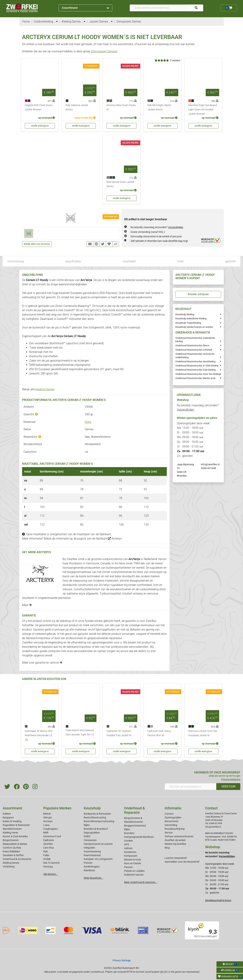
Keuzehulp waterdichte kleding (191, 318)
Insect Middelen (11, 851)
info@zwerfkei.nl (210, 464)
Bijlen (87, 825)
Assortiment (85, 8)
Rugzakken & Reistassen (16, 825)
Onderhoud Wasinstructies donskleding (195, 361)
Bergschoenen (11, 840)
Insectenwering (92, 851)
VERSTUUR (228, 786)
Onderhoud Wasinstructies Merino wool (195, 378)
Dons (88, 422)
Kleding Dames (45, 389)
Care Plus (49, 848)
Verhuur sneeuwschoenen (179, 836)
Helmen (128, 848)
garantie (230, 261)
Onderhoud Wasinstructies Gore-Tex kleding (198, 374)
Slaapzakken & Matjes (15, 844)
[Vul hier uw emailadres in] (191, 787)
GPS (127, 844)
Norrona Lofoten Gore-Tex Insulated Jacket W (203, 733)
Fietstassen (90, 840)
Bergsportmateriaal (135, 826)
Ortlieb (47, 859)
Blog (167, 848)
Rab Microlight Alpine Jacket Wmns (159, 107)
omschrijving (16, 261)
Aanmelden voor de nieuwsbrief (182, 862)
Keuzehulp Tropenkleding (188, 323)
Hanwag (48, 867)
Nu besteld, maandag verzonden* (157, 227)
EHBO (87, 836)
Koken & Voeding (12, 821)
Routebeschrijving (175, 829)
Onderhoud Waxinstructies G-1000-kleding (197, 366)
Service (169, 833)
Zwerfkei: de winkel (175, 840)
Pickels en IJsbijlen (134, 871)
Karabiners (130, 852)
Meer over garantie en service (42, 663)
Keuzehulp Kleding (185, 314)
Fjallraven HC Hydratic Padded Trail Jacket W (119, 733)
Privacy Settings (122, 960)
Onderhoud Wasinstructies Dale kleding (195, 370)
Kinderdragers (92, 867)
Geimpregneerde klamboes (139, 837)
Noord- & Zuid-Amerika (15, 836)
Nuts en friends (133, 863)
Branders (129, 833)
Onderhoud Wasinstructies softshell (194, 350)
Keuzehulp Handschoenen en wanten (194, 327)
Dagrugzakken (92, 833)
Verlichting (9, 867)
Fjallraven (49, 840)
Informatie (173, 808)
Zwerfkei (48, 844)
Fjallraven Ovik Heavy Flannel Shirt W (159, 733)
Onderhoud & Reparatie (135, 810)
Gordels (128, 841)
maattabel (129, 261)
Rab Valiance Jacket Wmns (77, 107)
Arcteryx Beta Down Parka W (121, 107)
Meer (27, 605)
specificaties (73, 261)
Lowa (46, 825)
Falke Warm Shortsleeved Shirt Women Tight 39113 (80, 733)
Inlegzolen (89, 848)
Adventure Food (52, 836)
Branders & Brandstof (96, 829)
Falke (46, 855)
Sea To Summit (51, 863)
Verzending (171, 825)
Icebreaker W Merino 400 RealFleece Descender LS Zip (39, 735)
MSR (46, 833)
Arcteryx (115, 539)
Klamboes (89, 870)
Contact (169, 814)
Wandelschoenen (12, 829)
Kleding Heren (10, 833)
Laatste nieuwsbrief (176, 858)
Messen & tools (133, 860)
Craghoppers (50, 829)
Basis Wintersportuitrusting (99, 821)
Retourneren (172, 821)
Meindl (47, 814)
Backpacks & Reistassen (97, 814)
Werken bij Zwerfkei (175, 844)
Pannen (128, 867)
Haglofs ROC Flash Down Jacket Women (39, 107)
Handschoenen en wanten (98, 844)
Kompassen (131, 856)
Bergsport (8, 817)
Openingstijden (173, 817)
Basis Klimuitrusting (95, 817)
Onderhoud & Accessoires (17, 859)
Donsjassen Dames (104, 51)
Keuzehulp (92, 808)
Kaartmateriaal (92, 855)
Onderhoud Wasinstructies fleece (192, 345)
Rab (45, 851)
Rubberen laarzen (134, 875)
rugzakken (156, 568)
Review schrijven (198, 294)
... (56, 21)
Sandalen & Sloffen (13, 855)
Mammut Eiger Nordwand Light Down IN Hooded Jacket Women (203, 110)
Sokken (7, 814)
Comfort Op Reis (12, 848)
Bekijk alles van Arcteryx (37, 244)
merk (181, 261)
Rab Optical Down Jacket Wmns (120, 184)
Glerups (48, 817)
